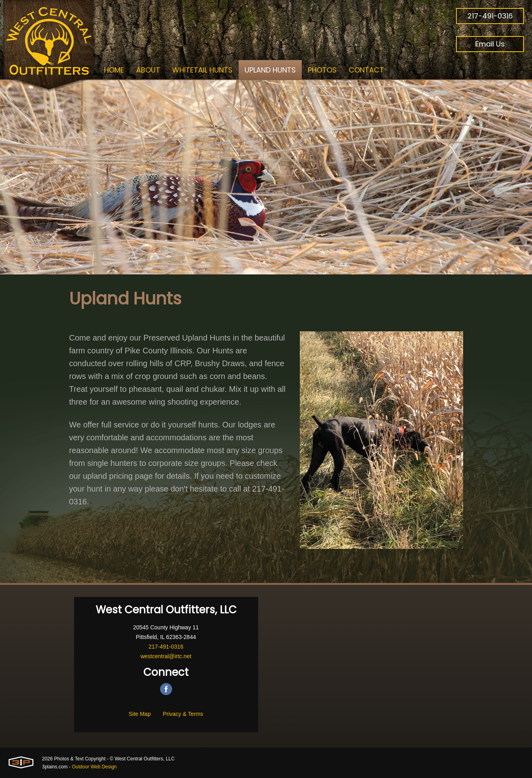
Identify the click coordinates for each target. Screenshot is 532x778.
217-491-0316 (490, 16)
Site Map (140, 714)
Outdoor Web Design (94, 767)
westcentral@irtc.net (166, 656)
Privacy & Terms (183, 714)
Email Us (490, 44)
